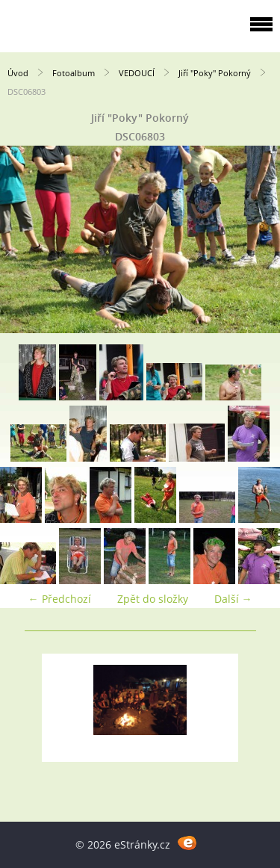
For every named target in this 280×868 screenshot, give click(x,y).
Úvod (18, 73)
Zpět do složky (153, 599)
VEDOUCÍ (137, 73)
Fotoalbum (74, 73)
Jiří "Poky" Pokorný (215, 73)
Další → (233, 599)
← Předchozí (60, 599)
